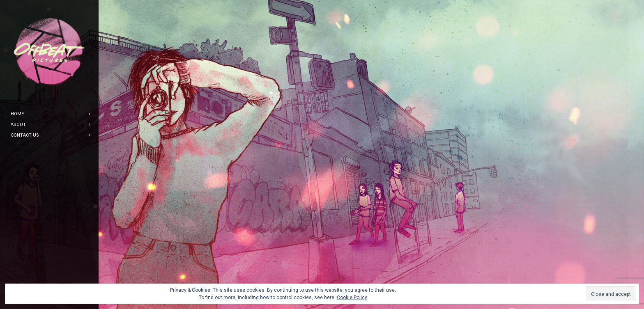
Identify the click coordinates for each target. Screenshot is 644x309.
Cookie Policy (352, 298)
